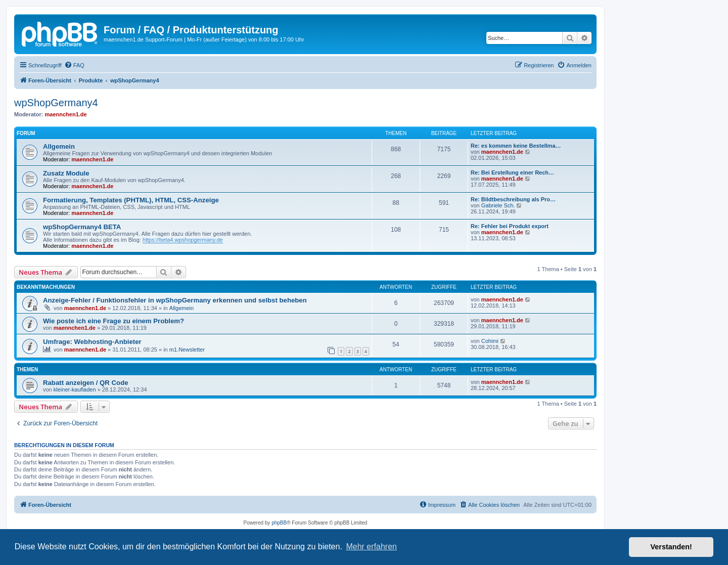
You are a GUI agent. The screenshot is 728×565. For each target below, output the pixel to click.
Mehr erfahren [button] (371, 547)
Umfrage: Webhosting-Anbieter (92, 342)
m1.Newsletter (187, 350)
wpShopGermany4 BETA (82, 227)
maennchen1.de (66, 114)
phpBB (279, 523)
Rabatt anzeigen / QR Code (86, 383)
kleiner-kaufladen (75, 389)
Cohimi (490, 341)
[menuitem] (74, 65)
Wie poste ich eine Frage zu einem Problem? (113, 321)
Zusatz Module (66, 173)
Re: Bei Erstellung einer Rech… (512, 172)
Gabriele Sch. (498, 205)
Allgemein (59, 146)
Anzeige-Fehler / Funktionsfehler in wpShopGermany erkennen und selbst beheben (175, 300)
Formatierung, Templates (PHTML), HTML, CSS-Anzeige (131, 200)
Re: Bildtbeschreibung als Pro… (513, 199)
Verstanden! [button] (671, 547)
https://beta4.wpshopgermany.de (183, 240)
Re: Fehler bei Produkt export (510, 226)
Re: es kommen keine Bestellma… (516, 146)
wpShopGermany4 (56, 103)
